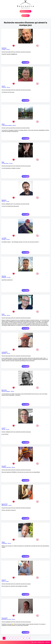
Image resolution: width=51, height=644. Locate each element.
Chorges (4, 239)
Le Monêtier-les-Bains (7, 125)
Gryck (3, 314)
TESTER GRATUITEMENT (26, 11)
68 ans (13, 467)
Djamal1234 (5, 504)
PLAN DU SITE (41, 642)
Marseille (4, 353)
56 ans (8, 315)
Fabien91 (4, 580)
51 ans (8, 201)
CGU (35, 642)
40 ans (9, 543)
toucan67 (4, 466)
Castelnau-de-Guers (6, 467)
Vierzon (3, 429)
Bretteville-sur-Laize (6, 619)
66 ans (8, 239)
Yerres (3, 581)
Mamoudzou (5, 505)
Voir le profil (25, 62)
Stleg (3, 162)
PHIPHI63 (4, 48)
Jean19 (3, 86)
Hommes (4, 315)
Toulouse (4, 87)
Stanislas (4, 276)
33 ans (11, 163)
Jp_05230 (4, 238)
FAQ (32, 642)
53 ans (13, 619)
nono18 (3, 428)
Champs (4, 49)
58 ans (8, 49)
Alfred (3, 124)
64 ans (7, 581)
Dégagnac (4, 277)
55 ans (8, 87)
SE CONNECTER (25, 16)
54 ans (12, 391)
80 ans (14, 125)
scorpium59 (4, 352)
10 (29, 638)
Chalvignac (4, 543)
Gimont (3, 201)
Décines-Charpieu (6, 391)
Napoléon (4, 200)
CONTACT (48, 642)
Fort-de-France (5, 163)
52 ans (9, 277)
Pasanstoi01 (5, 618)
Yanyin (3, 542)
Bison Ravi (4, 390)
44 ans (10, 505)
